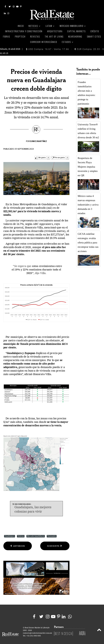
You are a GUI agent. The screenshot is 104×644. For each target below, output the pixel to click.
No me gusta (60, 155)
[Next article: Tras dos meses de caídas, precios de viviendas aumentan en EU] (55, 543)
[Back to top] (99, 627)
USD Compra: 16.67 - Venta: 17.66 (47, 46)
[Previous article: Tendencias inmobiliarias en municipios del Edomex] (18, 543)
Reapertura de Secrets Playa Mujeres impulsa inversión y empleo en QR (88, 164)
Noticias (21, 533)
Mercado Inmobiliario (36, 533)
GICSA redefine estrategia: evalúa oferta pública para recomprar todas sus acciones (88, 239)
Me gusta (42, 155)
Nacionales (52, 533)
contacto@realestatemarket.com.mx (37, 630)
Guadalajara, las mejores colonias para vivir (33, 506)
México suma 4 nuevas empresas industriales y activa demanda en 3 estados (88, 202)
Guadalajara (10, 533)
